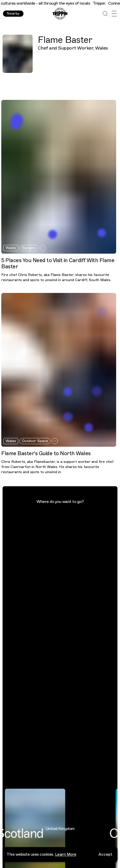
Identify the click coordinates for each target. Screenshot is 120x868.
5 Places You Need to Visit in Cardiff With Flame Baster (58, 264)
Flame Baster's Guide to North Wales (46, 454)
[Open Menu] (114, 14)
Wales (11, 248)
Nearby (13, 13)
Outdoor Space (35, 441)
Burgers (29, 248)
